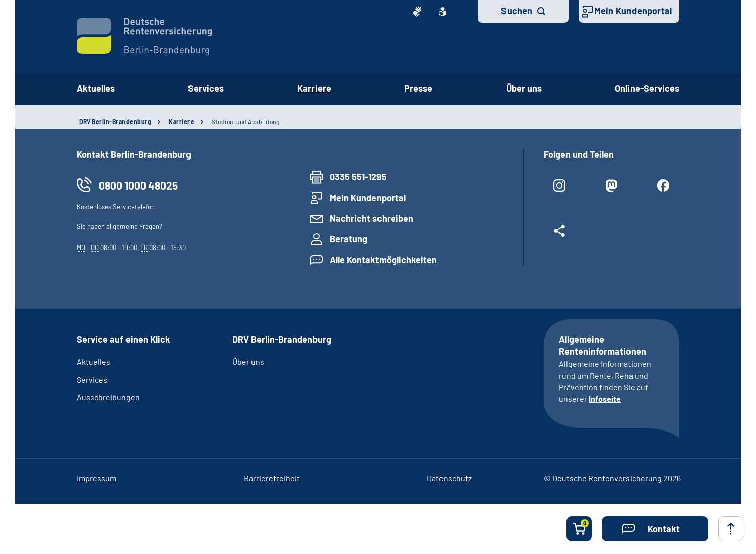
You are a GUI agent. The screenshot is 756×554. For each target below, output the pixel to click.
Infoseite (605, 398)
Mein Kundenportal (633, 11)
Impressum (97, 478)
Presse (418, 88)
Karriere (314, 88)
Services (206, 88)
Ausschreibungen (108, 397)
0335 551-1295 (358, 177)
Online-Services (647, 88)
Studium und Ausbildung (245, 121)
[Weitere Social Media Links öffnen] (560, 235)
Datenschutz (449, 478)
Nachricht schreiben (371, 218)
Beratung (349, 239)
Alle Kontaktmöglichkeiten (383, 260)
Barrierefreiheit (272, 478)
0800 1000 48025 (138, 185)
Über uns (524, 88)
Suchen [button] (517, 11)
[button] (655, 529)
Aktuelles (96, 88)
